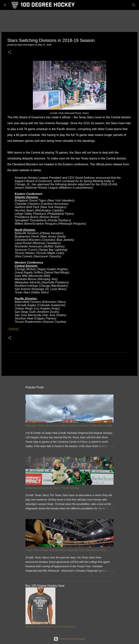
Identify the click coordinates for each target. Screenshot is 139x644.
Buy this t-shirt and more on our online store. (51, 627)
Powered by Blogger (70, 639)
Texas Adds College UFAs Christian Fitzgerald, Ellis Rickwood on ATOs (66, 550)
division (14, 329)
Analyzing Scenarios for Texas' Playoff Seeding (52, 488)
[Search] (134, 5)
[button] (10, 52)
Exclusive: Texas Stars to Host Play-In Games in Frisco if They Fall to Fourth (69, 426)
